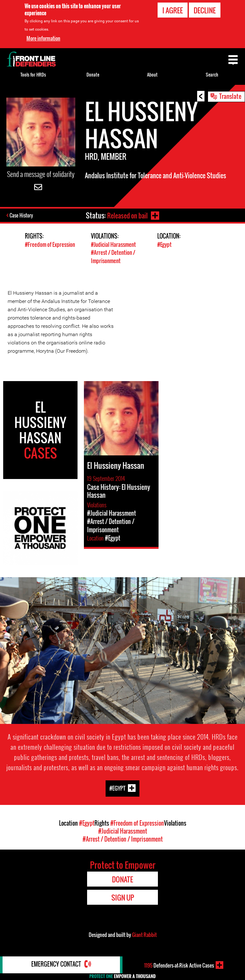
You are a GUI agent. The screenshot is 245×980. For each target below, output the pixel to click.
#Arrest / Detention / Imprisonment (113, 257)
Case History (22, 216)
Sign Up (123, 897)
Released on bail (127, 215)
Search (212, 74)
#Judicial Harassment (113, 245)
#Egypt (164, 245)
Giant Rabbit (144, 934)
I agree (173, 10)
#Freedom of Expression (50, 245)
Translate (230, 96)
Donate (93, 74)
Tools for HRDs (33, 74)
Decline (205, 10)
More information (43, 38)
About (152, 74)
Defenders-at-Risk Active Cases (179, 965)
